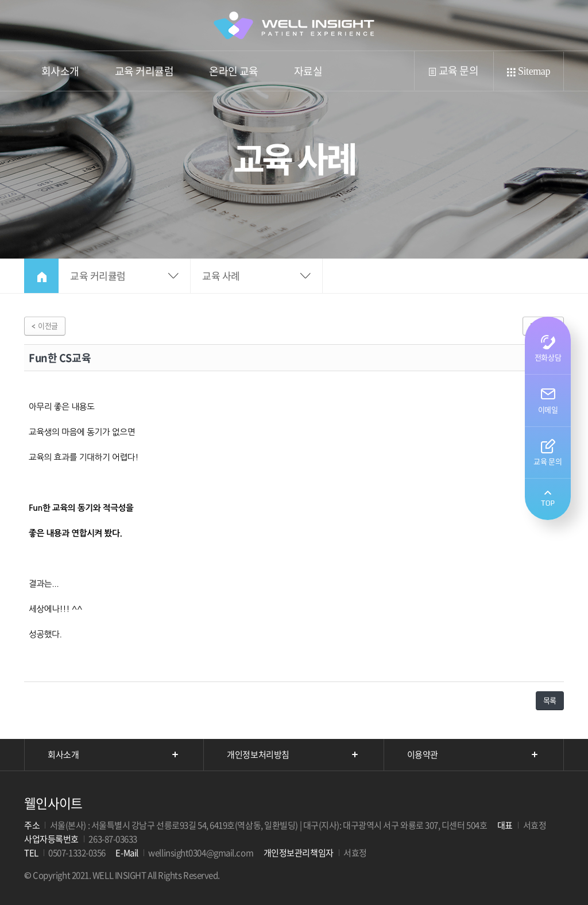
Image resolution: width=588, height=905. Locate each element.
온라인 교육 (234, 71)
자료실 (308, 71)
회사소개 (60, 77)
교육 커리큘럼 (144, 77)
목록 (550, 700)
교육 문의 (453, 70)
